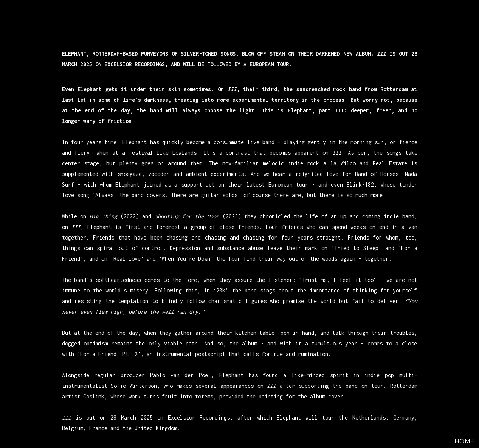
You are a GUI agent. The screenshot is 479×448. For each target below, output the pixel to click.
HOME (464, 441)
